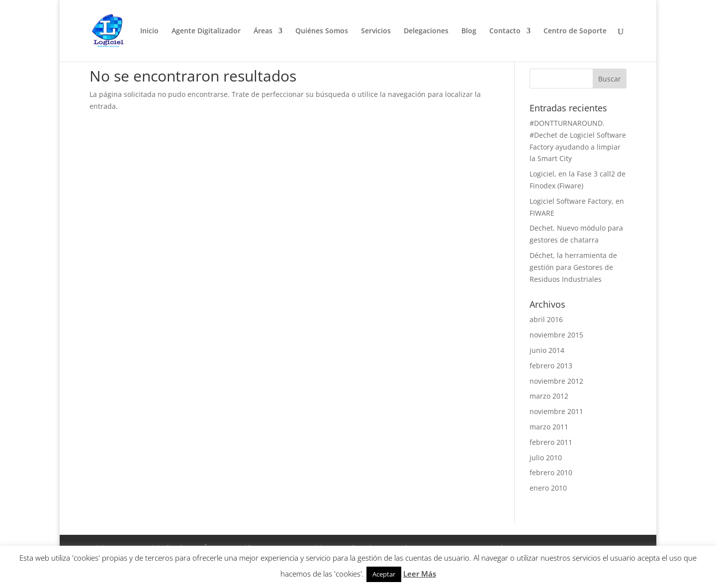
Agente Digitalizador (206, 31)
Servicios (376, 31)
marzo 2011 (549, 427)
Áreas (263, 31)
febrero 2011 (551, 442)
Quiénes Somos (322, 31)
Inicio (149, 31)
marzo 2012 (549, 396)
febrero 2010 (551, 472)
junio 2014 (547, 350)
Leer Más (420, 574)
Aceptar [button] (384, 574)
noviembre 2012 (556, 381)
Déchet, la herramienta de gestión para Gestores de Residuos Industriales (573, 267)
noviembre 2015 (556, 335)
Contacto (505, 31)
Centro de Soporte (575, 31)
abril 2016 (546, 319)
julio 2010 (546, 458)
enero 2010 (548, 488)
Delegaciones (426, 31)
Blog (469, 31)
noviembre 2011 (556, 411)
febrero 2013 (551, 366)
